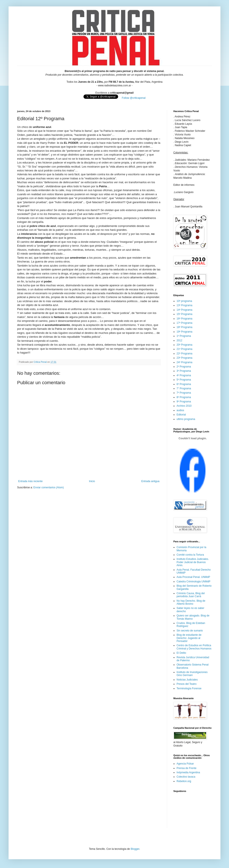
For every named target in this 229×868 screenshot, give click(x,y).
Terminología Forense (189, 688)
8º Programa (184, 397)
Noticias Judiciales (187, 680)
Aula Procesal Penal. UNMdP (193, 577)
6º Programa (184, 384)
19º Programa (184, 332)
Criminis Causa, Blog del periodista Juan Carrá (191, 595)
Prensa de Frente (187, 768)
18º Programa (184, 327)
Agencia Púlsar (185, 764)
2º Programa (184, 367)
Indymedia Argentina (188, 772)
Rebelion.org (184, 781)
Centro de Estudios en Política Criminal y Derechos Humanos (194, 647)
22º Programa (184, 354)
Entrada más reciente (30, 481)
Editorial (181, 415)
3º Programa (184, 371)
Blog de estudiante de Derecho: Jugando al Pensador (189, 638)
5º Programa (184, 380)
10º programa (184, 301)
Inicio (92, 481)
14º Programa (184, 310)
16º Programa (184, 319)
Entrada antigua (150, 481)
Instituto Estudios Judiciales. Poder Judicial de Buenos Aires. (193, 562)
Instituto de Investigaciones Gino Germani (192, 674)
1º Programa (184, 336)
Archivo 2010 (184, 406)
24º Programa (184, 362)
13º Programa (184, 305)
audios (180, 410)
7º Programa (184, 393)
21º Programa (184, 349)
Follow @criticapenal (134, 98)
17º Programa (184, 323)
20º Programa (184, 345)
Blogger (135, 849)
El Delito (181, 653)
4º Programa (184, 375)
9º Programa (184, 402)
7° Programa (184, 388)
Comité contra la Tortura (190, 555)
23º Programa (184, 358)
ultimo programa (186, 419)
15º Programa (184, 314)
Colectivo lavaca (186, 777)
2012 (179, 340)
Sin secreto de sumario (190, 631)
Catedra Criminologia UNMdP (193, 582)
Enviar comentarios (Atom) (49, 487)
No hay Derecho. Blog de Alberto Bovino (191, 602)
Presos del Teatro (187, 684)
